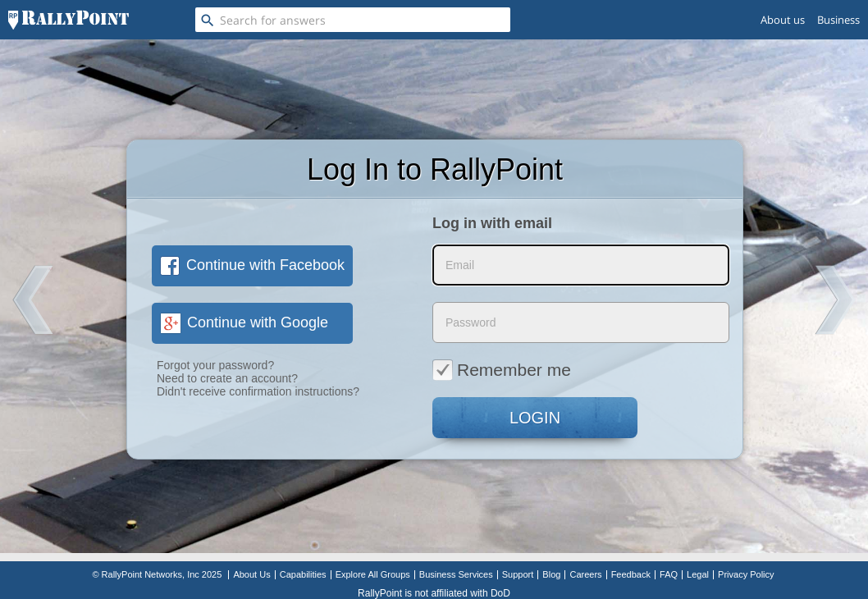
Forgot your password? (215, 365)
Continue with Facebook (252, 265)
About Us (251, 574)
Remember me (502, 369)
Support (518, 574)
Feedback (631, 574)
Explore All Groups (373, 574)
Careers (585, 574)
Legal (698, 574)
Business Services (456, 574)
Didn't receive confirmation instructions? (258, 391)
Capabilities (303, 574)
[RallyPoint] (69, 20)
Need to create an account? (227, 378)
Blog (551, 574)
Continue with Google (244, 322)
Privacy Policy (746, 574)
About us (783, 20)
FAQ (669, 574)
